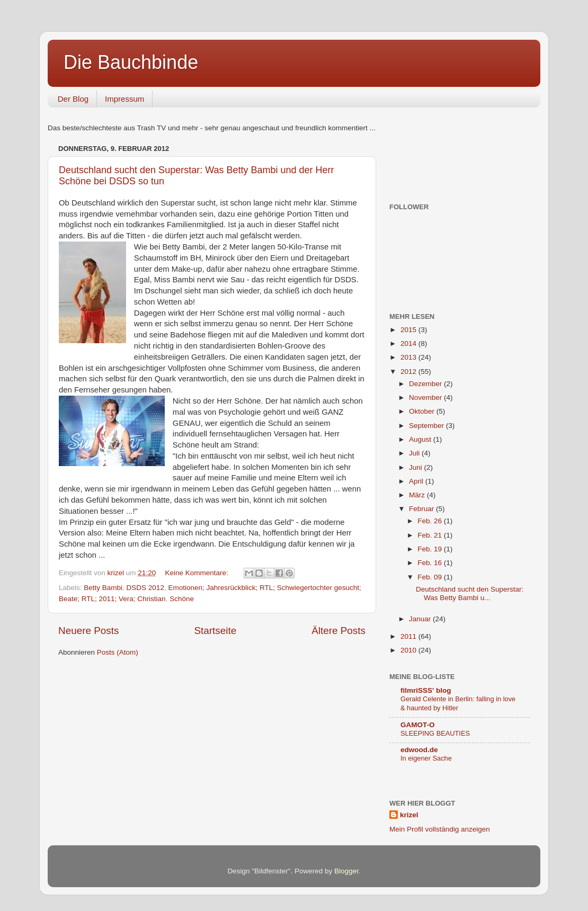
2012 (409, 372)
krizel (409, 815)
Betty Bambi (103, 588)
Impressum (124, 99)
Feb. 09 (431, 577)
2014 (409, 343)
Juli (415, 453)
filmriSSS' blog (426, 690)
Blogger (346, 871)
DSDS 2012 (145, 588)
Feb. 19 (431, 549)
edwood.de (419, 750)
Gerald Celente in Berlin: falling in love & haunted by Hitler (458, 703)
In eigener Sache (426, 758)
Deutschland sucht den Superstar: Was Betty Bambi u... (470, 593)
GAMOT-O (418, 725)
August (421, 439)
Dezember (426, 384)
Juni (417, 467)
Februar (422, 509)
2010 (409, 650)
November (426, 398)
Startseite (215, 631)
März (418, 495)
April (417, 481)
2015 (409, 330)
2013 (409, 357)
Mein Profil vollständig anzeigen (440, 829)
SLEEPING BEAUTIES (435, 733)
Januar (421, 619)
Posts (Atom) (118, 652)
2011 (409, 636)
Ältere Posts (338, 631)
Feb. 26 (431, 521)
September (427, 426)
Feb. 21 (431, 535)
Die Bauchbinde (131, 62)
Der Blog (73, 99)
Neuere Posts (88, 631)
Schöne (182, 599)
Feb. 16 (431, 563)
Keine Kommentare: (197, 573)
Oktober (423, 411)
